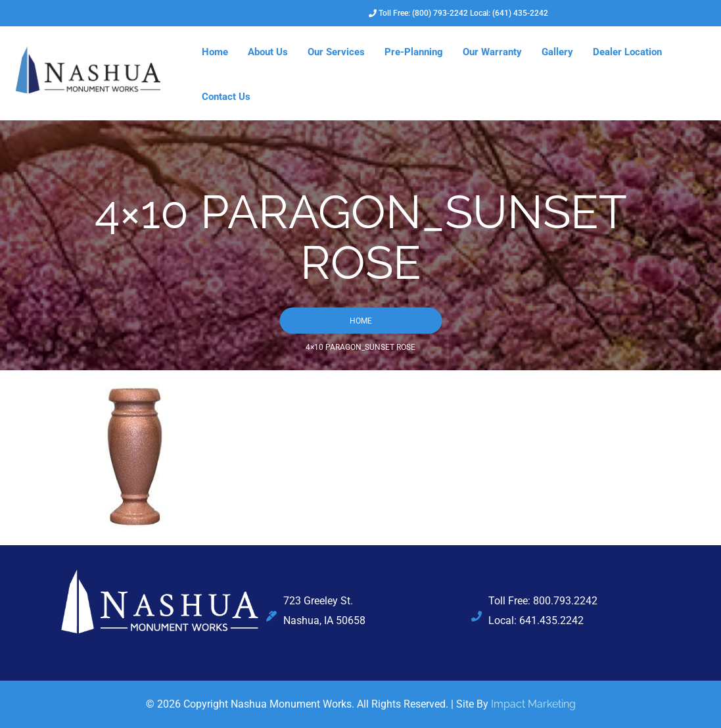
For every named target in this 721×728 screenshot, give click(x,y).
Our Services (336, 52)
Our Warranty (492, 52)
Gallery (557, 52)
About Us (268, 52)
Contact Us (226, 97)
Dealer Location (627, 52)
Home (215, 52)
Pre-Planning (414, 52)
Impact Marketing (533, 704)
